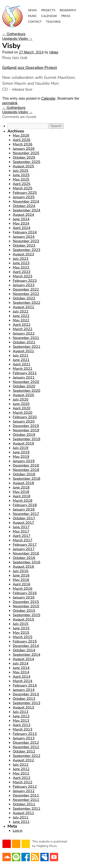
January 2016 (24, 597)
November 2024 (26, 201)
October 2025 (24, 157)
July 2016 (21, 571)
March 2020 (23, 413)
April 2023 (22, 272)
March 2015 (23, 637)
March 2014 (23, 681)
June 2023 (21, 263)
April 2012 (22, 778)
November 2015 (26, 606)
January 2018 (24, 509)
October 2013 (24, 699)
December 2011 (26, 795)
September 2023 (27, 250)
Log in (18, 831)
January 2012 (24, 791)
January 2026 (24, 149)
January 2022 (24, 333)
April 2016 (22, 584)
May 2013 (21, 721)
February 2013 (25, 734)
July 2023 (21, 259)
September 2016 (27, 562)
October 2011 (24, 804)
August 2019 (23, 443)
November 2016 (26, 553)
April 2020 (22, 408)
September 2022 (27, 303)
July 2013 (21, 712)
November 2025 (26, 153)
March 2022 (23, 329)
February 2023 (25, 281)
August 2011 (23, 813)
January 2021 (24, 377)
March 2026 (23, 144)
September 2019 (27, 439)
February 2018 (25, 505)
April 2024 (22, 228)
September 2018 (27, 479)
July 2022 (21, 311)
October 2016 (24, 558)
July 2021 (21, 355)
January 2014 (24, 690)
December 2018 (26, 465)
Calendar (49, 16)
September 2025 (27, 162)
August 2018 (23, 483)
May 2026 (21, 136)
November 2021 (26, 338)
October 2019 (24, 435)
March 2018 (23, 501)
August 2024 (23, 215)
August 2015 (23, 619)
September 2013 (27, 703)
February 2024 (25, 232)
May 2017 (21, 531)
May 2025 (21, 179)
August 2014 (23, 659)
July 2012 (21, 765)
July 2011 (21, 817)
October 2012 (24, 751)
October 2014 (24, 650)
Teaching (53, 22)
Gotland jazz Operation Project (30, 68)
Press (66, 16)
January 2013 (24, 738)
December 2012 (26, 743)
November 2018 (26, 470)
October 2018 (24, 474)
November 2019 (26, 430)
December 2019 (26, 426)
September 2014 (27, 655)
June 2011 (21, 822)
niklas (54, 52)
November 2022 (26, 294)
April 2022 (22, 325)
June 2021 (21, 360)
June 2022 (21, 316)
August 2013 (23, 707)
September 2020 (27, 391)
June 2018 (21, 487)
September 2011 (27, 809)
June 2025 (21, 175)
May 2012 (21, 773)
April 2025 (22, 184)
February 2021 (25, 373)
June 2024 (21, 219)
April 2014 (22, 677)
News (32, 10)
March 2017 (23, 540)
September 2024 (27, 210)
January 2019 (24, 461)
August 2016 (23, 567)
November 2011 (26, 800)
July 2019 (21, 448)
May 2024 (21, 223)
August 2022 (23, 307)
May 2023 (21, 267)
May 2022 (21, 320)
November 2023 (26, 241)
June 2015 (21, 628)
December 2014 (26, 646)
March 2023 (23, 276)
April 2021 (22, 364)
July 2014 (21, 663)
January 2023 (24, 285)
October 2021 (24, 342)
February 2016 (25, 593)
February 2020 (25, 417)
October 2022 (24, 298)
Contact (35, 22)
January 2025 (24, 197)
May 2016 (21, 580)
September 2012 (27, 756)
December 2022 (26, 289)
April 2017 (22, 536)
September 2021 (27, 347)
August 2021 (23, 351)
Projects (48, 10)
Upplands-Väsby (17, 39)
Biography (68, 10)
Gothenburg (14, 34)
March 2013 (23, 729)
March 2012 (23, 782)
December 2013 (26, 694)
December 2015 (26, 602)
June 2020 (21, 404)
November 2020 (26, 382)
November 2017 (26, 514)
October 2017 (24, 518)
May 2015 (21, 633)
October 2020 (24, 386)
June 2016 (21, 575)
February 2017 (25, 545)
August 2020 (23, 395)
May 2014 (21, 672)
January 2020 (24, 421)
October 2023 (24, 245)
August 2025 (23, 166)
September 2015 (27, 615)
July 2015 (21, 624)
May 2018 (21, 492)
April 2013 (22, 725)
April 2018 (22, 496)
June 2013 (21, 716)
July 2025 (21, 171)
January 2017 (24, 549)
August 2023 (23, 254)
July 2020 (21, 399)
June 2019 (21, 452)
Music (32, 16)
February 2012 (25, 787)
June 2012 (21, 769)
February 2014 (25, 685)
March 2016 (23, 589)
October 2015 (24, 611)
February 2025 (25, 193)
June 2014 (21, 668)
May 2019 (21, 457)
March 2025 (23, 188)
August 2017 (23, 523)
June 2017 (21, 527)
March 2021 (23, 369)
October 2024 (24, 206)
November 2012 (26, 747)
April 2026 (22, 140)
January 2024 (24, 237)
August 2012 (23, 760)
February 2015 (25, 641)
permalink (10, 103)
